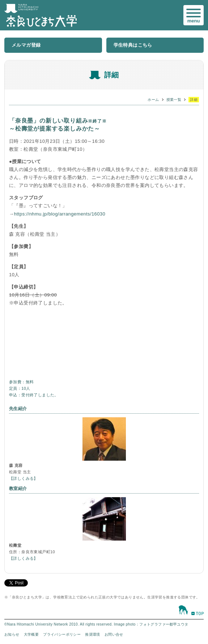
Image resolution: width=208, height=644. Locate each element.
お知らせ (12, 634)
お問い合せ (114, 634)
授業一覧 (174, 100)
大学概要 (31, 634)
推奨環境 (93, 634)
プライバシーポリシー (62, 634)
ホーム (153, 100)
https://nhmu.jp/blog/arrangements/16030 (60, 214)
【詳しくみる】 (24, 478)
